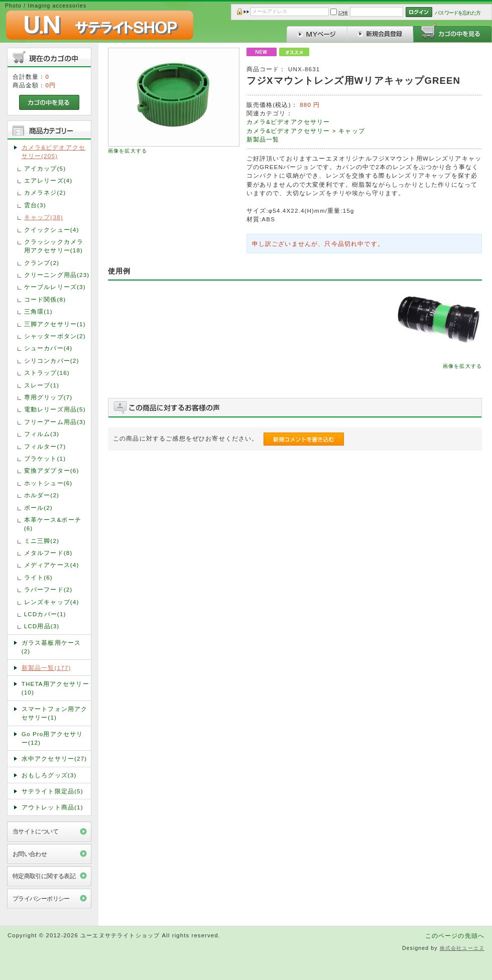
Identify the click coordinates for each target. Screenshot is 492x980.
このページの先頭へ (455, 936)
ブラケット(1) (45, 458)
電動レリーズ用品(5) (55, 409)
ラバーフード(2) (48, 589)
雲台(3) (35, 205)
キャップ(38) (44, 217)
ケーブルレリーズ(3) (55, 287)
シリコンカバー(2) (52, 361)
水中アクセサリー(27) (54, 758)
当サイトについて (35, 831)
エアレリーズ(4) (48, 180)
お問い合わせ (30, 854)
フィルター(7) (45, 446)
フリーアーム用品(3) (55, 422)
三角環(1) (38, 311)
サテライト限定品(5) (52, 791)
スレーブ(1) (42, 385)
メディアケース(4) (52, 565)
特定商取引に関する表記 (44, 876)
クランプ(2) (42, 263)
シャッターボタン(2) (55, 336)
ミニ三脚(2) (42, 541)
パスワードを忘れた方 (458, 13)
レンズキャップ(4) (52, 602)
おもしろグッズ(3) (49, 775)
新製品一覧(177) (46, 668)
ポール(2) (38, 508)
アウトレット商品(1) (52, 807)
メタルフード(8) (48, 553)
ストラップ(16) (47, 373)
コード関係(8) (45, 299)
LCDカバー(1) (45, 614)
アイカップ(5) (45, 168)
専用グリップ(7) (48, 397)
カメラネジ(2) (45, 192)
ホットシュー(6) (48, 483)
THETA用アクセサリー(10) (55, 688)
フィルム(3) (42, 434)
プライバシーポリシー (41, 898)
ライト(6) (38, 577)
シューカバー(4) (48, 348)
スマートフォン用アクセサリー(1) (55, 713)
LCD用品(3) (42, 626)
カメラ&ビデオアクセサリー (288, 122)
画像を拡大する (128, 151)
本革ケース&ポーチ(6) (53, 524)
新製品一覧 (263, 139)
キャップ (352, 131)
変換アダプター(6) (52, 470)
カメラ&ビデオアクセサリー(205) (53, 152)
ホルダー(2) (42, 495)
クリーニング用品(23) (57, 275)
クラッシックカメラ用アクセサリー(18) (54, 246)
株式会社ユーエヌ (462, 948)
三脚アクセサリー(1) (55, 324)
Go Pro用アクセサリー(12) (52, 738)
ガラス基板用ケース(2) (51, 647)
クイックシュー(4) (52, 230)
